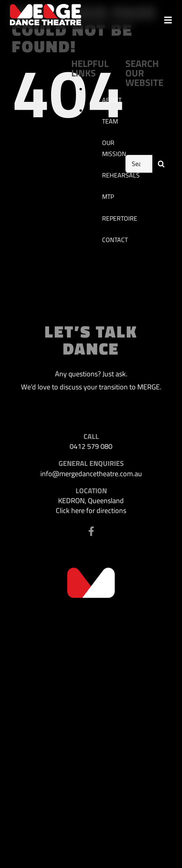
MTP (108, 196)
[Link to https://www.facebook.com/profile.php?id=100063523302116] (91, 531)
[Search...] (139, 164)
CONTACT (115, 240)
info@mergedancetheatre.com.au (91, 474)
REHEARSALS (121, 175)
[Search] (161, 164)
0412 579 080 (91, 446)
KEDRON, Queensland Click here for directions (91, 506)
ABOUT (112, 100)
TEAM (110, 121)
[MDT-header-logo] (45, 7)
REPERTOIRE (120, 218)
